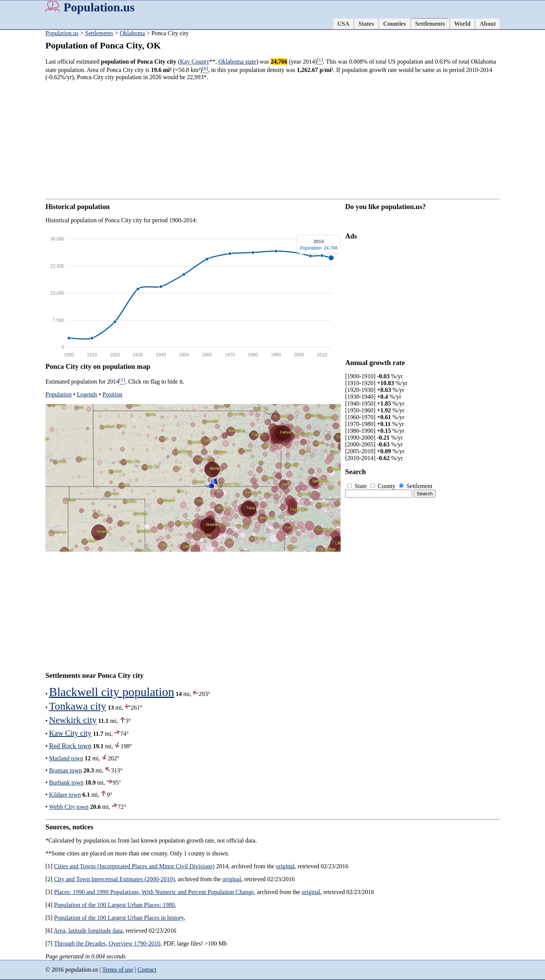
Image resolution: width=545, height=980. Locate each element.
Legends (87, 394)
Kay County (195, 62)
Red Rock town (70, 746)
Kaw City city (70, 733)
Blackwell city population (112, 692)
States (366, 24)
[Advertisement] (272, 140)
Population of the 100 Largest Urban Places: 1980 (114, 905)
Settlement (416, 486)
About (488, 24)
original (285, 866)
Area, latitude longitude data (88, 931)
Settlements (430, 24)
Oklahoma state (237, 62)
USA (343, 24)
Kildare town (65, 795)
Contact (147, 970)
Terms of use (118, 970)
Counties (394, 24)
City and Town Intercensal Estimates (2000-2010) (114, 879)
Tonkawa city (78, 706)
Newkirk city (73, 720)
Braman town (66, 770)
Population (58, 394)
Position (112, 394)
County (384, 486)
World (462, 24)
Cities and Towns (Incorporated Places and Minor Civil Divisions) (134, 866)
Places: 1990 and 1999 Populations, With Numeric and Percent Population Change (154, 892)
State (358, 486)
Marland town (66, 758)
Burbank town (66, 783)
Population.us (99, 7)
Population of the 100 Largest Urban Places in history (119, 918)
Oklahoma (132, 33)
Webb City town (69, 807)
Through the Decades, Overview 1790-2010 (107, 943)
